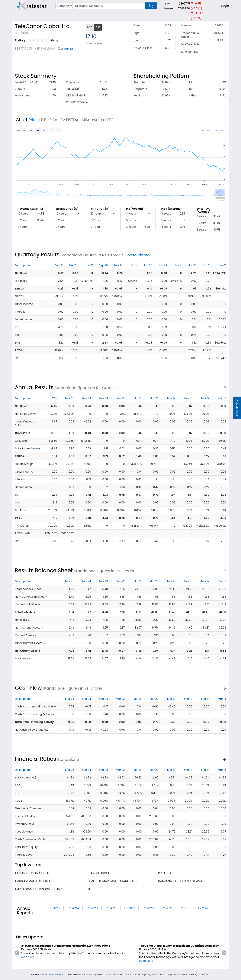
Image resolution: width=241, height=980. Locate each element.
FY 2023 (92, 908)
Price (33, 120)
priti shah (166, 873)
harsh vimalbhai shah (32, 881)
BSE (98, 27)
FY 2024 (73, 908)
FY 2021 (129, 908)
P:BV (53, 120)
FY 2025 (54, 908)
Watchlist (67, 49)
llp (89, 889)
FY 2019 (167, 908)
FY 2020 (148, 908)
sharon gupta (98, 873)
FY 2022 (111, 908)
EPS (111, 120)
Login (225, 6)
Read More (28, 957)
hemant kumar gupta (32, 873)
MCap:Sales (93, 120)
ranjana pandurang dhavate (182, 881)
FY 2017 (203, 908)
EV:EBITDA (69, 120)
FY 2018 (185, 908)
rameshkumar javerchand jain (112, 881)
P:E (43, 120)
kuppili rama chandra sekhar (38, 889)
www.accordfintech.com (52, 975)
